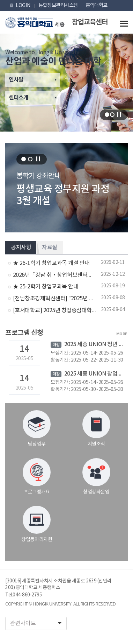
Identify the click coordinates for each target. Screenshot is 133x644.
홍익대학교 (97, 5)
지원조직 (96, 429)
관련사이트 (38, 623)
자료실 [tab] (50, 247)
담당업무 (37, 429)
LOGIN (20, 5)
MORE (122, 334)
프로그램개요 (37, 477)
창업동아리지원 (37, 524)
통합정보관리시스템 (58, 5)
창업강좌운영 (96, 477)
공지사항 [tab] (21, 247)
